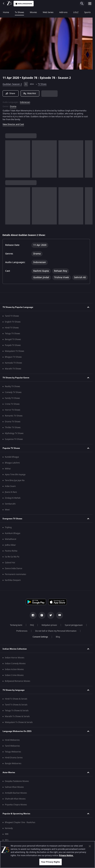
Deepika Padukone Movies (17, 781)
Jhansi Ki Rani (11, 492)
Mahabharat (11, 539)
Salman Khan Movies (14, 787)
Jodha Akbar (10, 545)
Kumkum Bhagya (13, 533)
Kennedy (9, 828)
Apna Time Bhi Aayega (15, 475)
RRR (7, 834)
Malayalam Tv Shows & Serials (19, 722)
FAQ (32, 625)
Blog (58, 637)
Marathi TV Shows (13, 369)
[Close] (90, 846)
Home (6, 12)
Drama (13, 106)
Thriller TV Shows (13, 427)
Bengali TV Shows (13, 339)
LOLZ (76, 12)
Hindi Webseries (12, 740)
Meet (7, 510)
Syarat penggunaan (74, 625)
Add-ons (63, 12)
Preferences (22, 631)
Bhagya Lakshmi (12, 463)
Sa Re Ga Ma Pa (12, 557)
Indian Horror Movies (15, 658)
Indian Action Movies (14, 669)
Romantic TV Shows (14, 416)
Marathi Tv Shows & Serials (17, 716)
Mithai (8, 469)
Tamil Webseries (12, 746)
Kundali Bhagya (12, 457)
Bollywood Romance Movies (18, 681)
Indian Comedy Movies (15, 664)
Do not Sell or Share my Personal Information (56, 631)
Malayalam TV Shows (15, 351)
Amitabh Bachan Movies (16, 793)
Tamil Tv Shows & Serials (16, 705)
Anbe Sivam (10, 486)
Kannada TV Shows (13, 363)
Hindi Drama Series (14, 758)
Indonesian (25, 102)
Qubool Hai (10, 563)
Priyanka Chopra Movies (16, 805)
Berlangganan (24, 4)
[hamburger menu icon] (90, 4)
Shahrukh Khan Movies (15, 799)
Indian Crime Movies (14, 675)
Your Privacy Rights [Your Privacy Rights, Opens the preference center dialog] (50, 862)
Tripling (8, 527)
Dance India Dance (14, 568)
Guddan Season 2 (12, 84)
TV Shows (42, 84)
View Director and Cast (13, 124)
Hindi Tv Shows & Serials (16, 699)
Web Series (48, 12)
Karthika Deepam (13, 580)
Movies (33, 12)
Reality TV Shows (12, 386)
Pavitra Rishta (11, 551)
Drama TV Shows (13, 422)
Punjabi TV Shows (13, 345)
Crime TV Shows (12, 404)
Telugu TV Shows (12, 334)
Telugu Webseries (13, 752)
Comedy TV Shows (13, 392)
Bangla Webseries (13, 763)
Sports (87, 12)
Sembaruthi (10, 504)
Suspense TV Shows (14, 439)
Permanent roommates (16, 574)
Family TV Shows (12, 398)
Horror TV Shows (13, 410)
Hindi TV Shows (12, 328)
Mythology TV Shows (14, 433)
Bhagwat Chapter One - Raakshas (20, 822)
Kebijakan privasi (49, 625)
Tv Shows (19, 12)
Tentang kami (16, 625)
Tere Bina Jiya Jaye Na (15, 480)
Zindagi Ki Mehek (13, 498)
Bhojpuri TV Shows (13, 357)
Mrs (7, 840)
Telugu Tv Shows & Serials (17, 711)
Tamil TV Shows (12, 316)
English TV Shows (13, 322)
